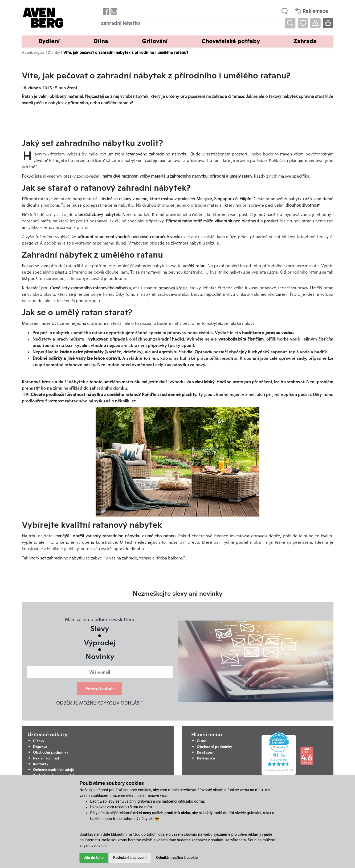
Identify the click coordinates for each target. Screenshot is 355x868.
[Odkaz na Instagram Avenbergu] (113, 11)
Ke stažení (206, 752)
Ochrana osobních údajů (54, 770)
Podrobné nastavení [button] (130, 858)
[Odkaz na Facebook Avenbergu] (106, 11)
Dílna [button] (101, 41)
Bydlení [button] (49, 41)
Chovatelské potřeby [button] (231, 41)
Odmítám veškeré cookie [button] (177, 858)
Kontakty (41, 764)
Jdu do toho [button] (94, 858)
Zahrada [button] (305, 41)
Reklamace (206, 758)
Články (54, 52)
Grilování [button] (155, 41)
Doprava (40, 747)
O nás (202, 741)
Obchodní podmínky (51, 752)
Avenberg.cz (33, 52)
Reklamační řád (46, 758)
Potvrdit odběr (100, 689)
